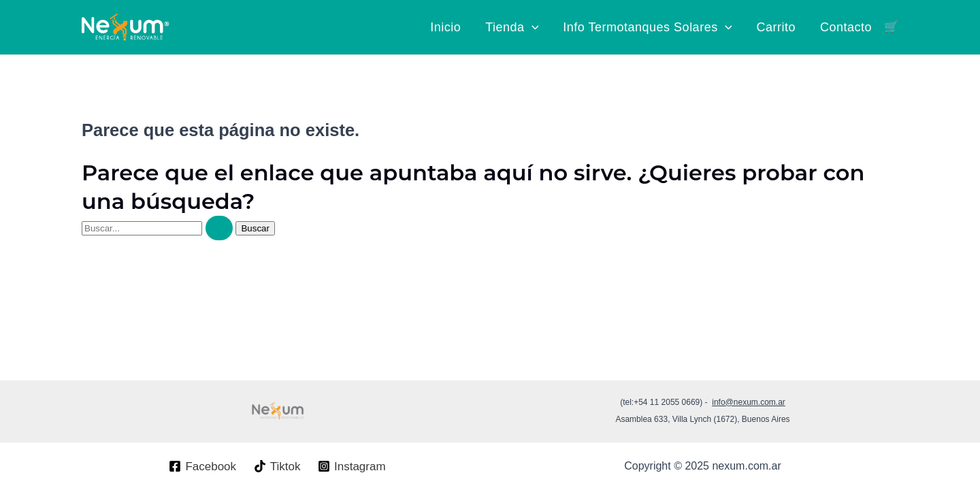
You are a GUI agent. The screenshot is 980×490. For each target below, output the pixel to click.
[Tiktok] (277, 466)
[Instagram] (352, 466)
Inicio (445, 27)
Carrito (776, 27)
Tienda (512, 27)
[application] (532, 27)
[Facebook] (203, 466)
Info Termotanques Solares (647, 27)
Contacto (846, 27)
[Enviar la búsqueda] (219, 228)
